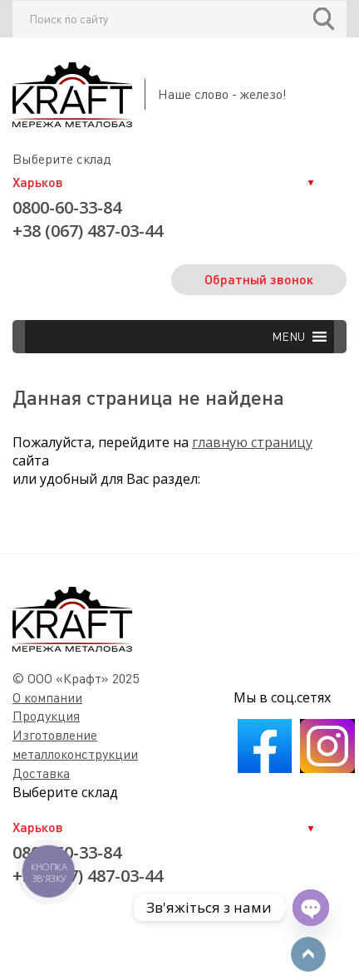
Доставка (41, 773)
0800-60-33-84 (67, 207)
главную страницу (252, 442)
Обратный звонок (259, 279)
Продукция (46, 716)
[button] (288, 337)
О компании (47, 697)
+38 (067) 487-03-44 (88, 231)
